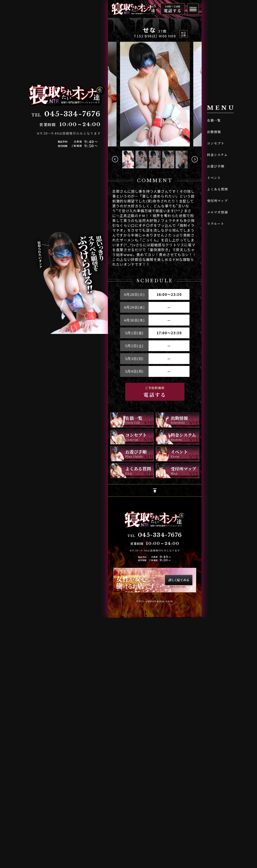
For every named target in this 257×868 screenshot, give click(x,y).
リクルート (216, 223)
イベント (214, 178)
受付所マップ (217, 201)
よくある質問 (218, 189)
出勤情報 (214, 132)
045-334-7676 (160, 535)
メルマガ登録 (218, 212)
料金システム (217, 155)
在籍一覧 (214, 120)
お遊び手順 (216, 166)
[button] (195, 159)
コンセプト (216, 143)
